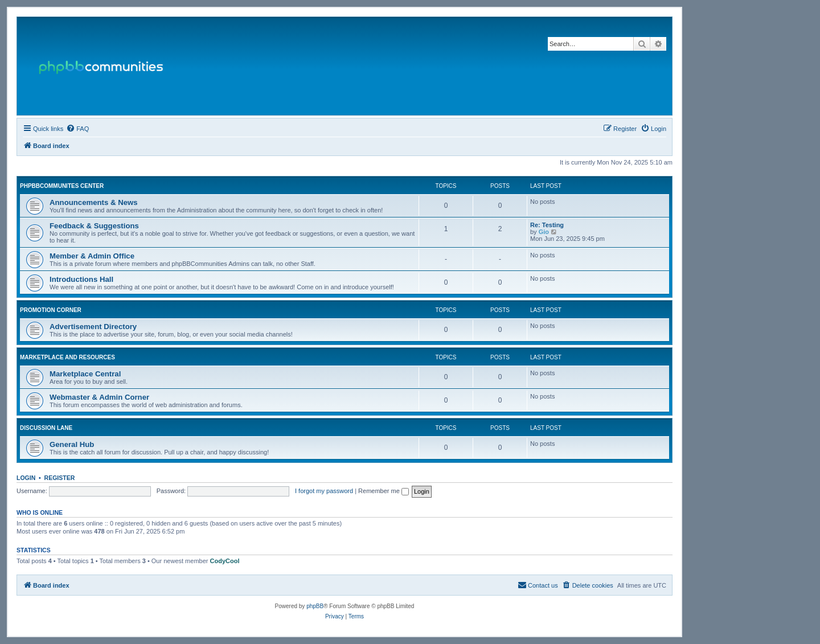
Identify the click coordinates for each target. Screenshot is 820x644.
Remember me (384, 491)
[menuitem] (77, 129)
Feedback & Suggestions (94, 226)
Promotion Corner (51, 310)
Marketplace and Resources (67, 357)
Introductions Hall (81, 279)
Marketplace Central (85, 374)
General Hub (72, 444)
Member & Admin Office (92, 256)
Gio (544, 232)
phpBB (315, 606)
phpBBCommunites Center (62, 186)
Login (26, 478)
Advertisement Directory (93, 327)
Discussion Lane (46, 428)
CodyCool (225, 561)
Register (60, 478)
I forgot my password (324, 491)
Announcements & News (94, 202)
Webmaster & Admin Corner (99, 397)
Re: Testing (547, 225)
